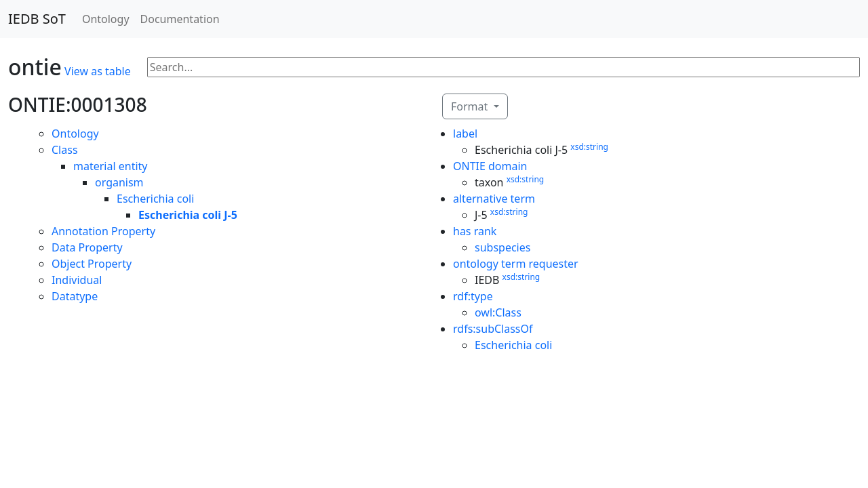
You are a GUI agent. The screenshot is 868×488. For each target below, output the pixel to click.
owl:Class (498, 312)
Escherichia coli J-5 (188, 215)
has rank (475, 231)
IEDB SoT (37, 19)
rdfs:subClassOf (493, 329)
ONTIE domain (490, 166)
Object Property (92, 264)
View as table (98, 71)
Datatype (75, 296)
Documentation (180, 19)
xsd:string (589, 147)
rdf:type (473, 296)
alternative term (494, 199)
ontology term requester (516, 264)
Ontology (106, 19)
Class (65, 150)
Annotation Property (103, 231)
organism (119, 182)
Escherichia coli (155, 199)
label (465, 134)
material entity (111, 166)
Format (471, 106)
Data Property (87, 247)
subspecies (502, 247)
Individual (77, 280)
